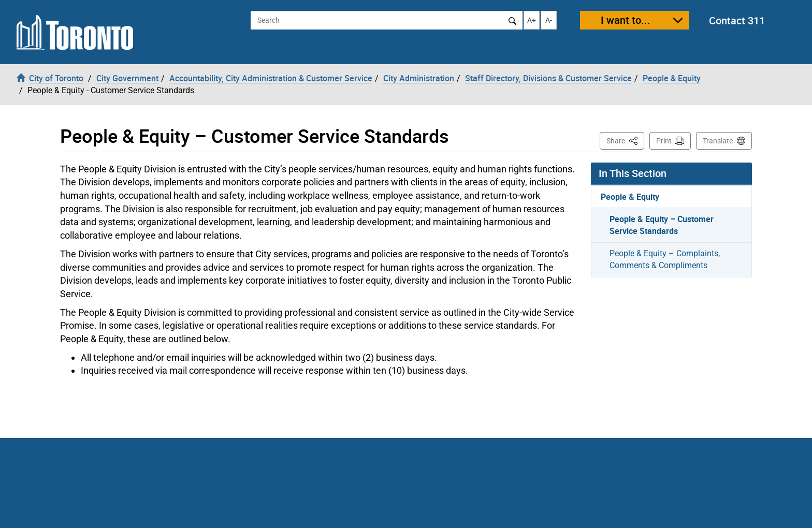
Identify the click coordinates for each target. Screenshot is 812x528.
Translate (718, 141)
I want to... (626, 20)
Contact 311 (737, 20)
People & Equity (630, 197)
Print (664, 141)
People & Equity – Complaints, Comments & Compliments (665, 259)
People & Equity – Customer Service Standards (662, 225)
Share (625, 140)
